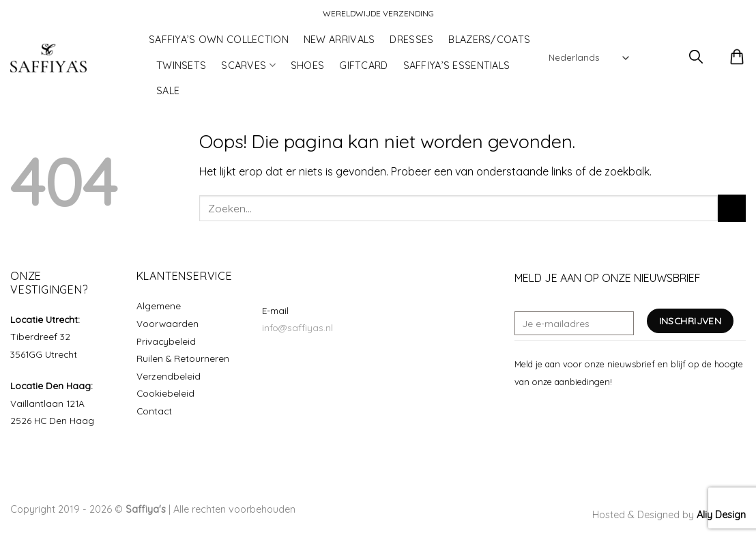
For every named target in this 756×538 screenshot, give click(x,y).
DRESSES (411, 40)
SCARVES (248, 65)
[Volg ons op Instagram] (539, 414)
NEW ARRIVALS (339, 40)
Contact (154, 411)
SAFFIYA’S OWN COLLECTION (219, 40)
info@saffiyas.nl (297, 327)
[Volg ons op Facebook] (523, 414)
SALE (168, 91)
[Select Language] (588, 58)
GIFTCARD (363, 66)
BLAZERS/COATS (489, 40)
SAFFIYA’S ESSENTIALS (457, 66)
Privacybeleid (166, 341)
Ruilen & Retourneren (183, 358)
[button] (657, 58)
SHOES (307, 66)
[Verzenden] (732, 208)
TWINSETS (181, 66)
